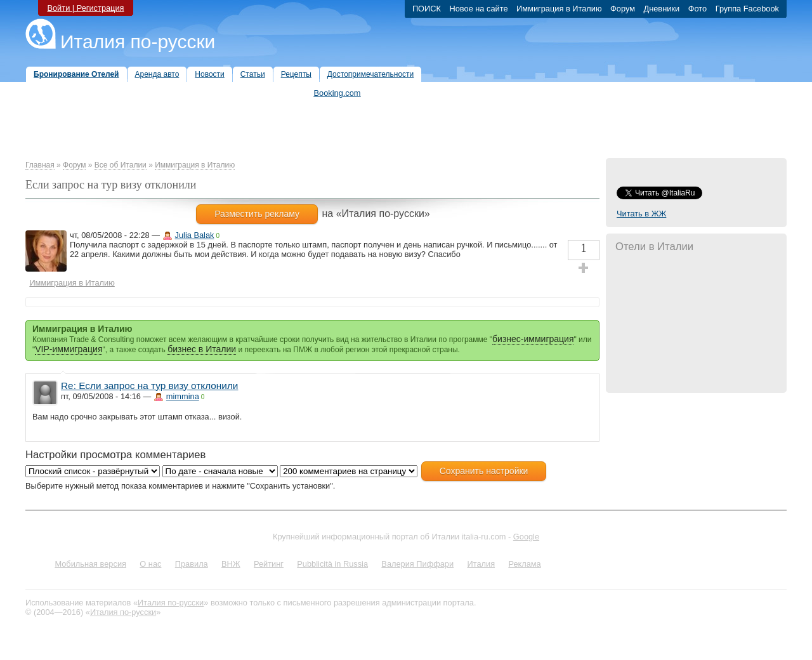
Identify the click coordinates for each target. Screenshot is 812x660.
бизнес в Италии (202, 349)
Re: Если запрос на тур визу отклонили (149, 386)
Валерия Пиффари (417, 564)
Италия (481, 564)
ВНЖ (231, 564)
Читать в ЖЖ (641, 214)
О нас (150, 564)
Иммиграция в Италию (195, 165)
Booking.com (337, 93)
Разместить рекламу (257, 214)
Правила (192, 564)
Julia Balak (195, 235)
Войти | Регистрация (85, 8)
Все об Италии (121, 165)
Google (526, 537)
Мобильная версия (90, 564)
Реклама (524, 564)
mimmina (183, 396)
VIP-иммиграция (69, 349)
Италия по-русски (138, 42)
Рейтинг (269, 564)
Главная (40, 165)
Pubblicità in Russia (332, 564)
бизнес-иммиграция (533, 339)
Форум (74, 165)
